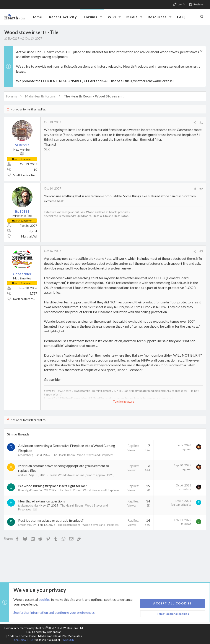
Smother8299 (28, 525)
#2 (200, 189)
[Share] (194, 123)
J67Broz (185, 524)
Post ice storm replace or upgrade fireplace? (52, 520)
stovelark (185, 489)
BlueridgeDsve (28, 490)
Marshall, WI (30, 236)
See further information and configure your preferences (54, 613)
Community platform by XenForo (44, 628)
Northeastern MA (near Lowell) (33, 299)
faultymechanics (29, 505)
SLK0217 (14, 38)
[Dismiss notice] (200, 52)
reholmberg (26, 455)
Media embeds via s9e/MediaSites (60, 636)
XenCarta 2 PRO (24, 640)
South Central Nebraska (29, 175)
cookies (44, 599)
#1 (200, 123)
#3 (200, 251)
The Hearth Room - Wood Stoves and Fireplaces (83, 455)
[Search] (202, 17)
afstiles (23, 475)
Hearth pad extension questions (42, 501)
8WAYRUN (67, 640)
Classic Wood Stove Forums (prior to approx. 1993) (82, 475)
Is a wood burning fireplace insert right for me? (53, 486)
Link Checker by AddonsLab (44, 632)
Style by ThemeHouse (22, 636)
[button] (101, 17)
